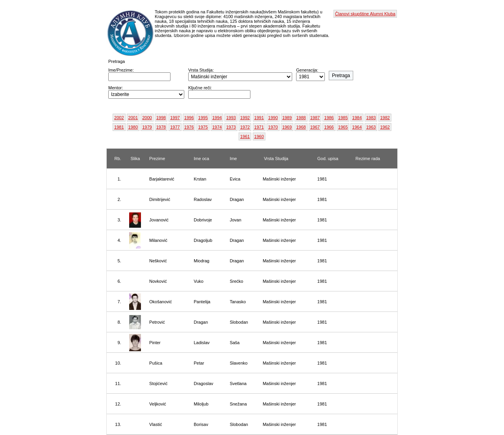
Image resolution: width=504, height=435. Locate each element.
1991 (259, 118)
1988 (301, 118)
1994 (217, 118)
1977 (175, 127)
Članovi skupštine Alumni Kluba (365, 14)
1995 (203, 118)
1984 (357, 118)
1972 (245, 127)
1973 (231, 127)
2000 (147, 118)
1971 (259, 127)
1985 (343, 118)
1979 (147, 127)
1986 (329, 118)
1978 (161, 127)
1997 (175, 118)
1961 (245, 136)
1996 (189, 118)
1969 (287, 127)
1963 (371, 127)
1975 (203, 127)
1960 (259, 136)
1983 (371, 118)
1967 (315, 127)
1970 (273, 127)
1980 (133, 127)
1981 (119, 127)
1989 (287, 118)
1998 (161, 118)
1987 (315, 118)
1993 (231, 118)
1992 (245, 118)
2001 (133, 118)
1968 (301, 127)
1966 (329, 127)
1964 (357, 127)
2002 (119, 118)
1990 (273, 118)
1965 (343, 127)
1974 (217, 127)
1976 (189, 127)
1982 (385, 118)
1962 (385, 127)
